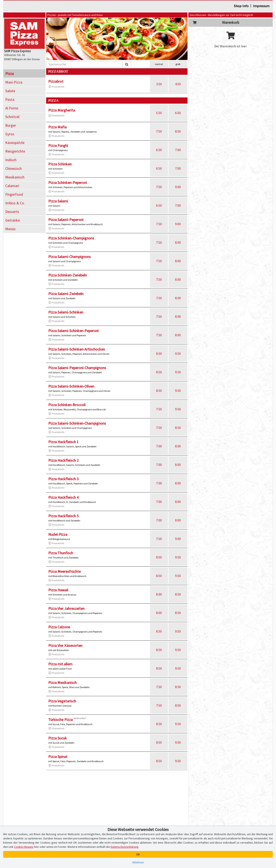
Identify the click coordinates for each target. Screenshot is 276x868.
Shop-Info (241, 6)
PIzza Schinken (60, 164)
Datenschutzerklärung (125, 847)
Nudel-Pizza (58, 534)
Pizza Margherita (62, 110)
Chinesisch (13, 168)
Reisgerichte (15, 151)
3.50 (159, 84)
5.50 (159, 113)
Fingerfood (14, 194)
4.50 (178, 84)
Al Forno (12, 108)
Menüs (10, 229)
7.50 (159, 131)
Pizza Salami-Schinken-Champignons (77, 423)
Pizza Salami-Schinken (66, 312)
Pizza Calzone (59, 627)
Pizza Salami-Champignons (70, 257)
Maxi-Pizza (14, 82)
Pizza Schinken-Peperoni (68, 183)
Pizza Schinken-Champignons (71, 238)
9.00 (178, 187)
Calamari (12, 186)
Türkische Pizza (60, 720)
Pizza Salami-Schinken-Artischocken (77, 349)
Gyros (10, 134)
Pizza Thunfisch (61, 553)
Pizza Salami (58, 201)
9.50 (178, 354)
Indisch (11, 160)
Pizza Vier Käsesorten (65, 645)
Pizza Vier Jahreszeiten (66, 608)
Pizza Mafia (57, 127)
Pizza (9, 74)
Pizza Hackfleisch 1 (63, 442)
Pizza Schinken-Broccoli (67, 405)
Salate (10, 91)
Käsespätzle (15, 143)
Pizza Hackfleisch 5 (63, 516)
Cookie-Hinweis (24, 847)
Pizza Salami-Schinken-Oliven (71, 386)
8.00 (178, 242)
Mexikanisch (15, 177)
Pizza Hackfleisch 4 (63, 497)
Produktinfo (56, 87)
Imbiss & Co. (15, 203)
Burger (11, 125)
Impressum (261, 6)
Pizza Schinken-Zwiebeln (68, 275)
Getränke (13, 220)
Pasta (10, 99)
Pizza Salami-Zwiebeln (66, 294)
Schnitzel (12, 117)
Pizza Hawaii (58, 590)
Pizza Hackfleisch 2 (63, 460)
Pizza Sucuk (58, 738)
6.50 (178, 113)
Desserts (12, 212)
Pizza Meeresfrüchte (64, 571)
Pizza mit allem (60, 664)
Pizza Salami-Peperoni (66, 220)
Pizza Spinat (58, 757)
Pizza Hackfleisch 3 (63, 479)
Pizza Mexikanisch (62, 683)
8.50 (178, 131)
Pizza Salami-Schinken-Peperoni (73, 331)
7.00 (178, 150)
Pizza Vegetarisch (62, 701)
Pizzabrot (56, 81)
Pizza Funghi (58, 146)
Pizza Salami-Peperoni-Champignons (77, 368)
